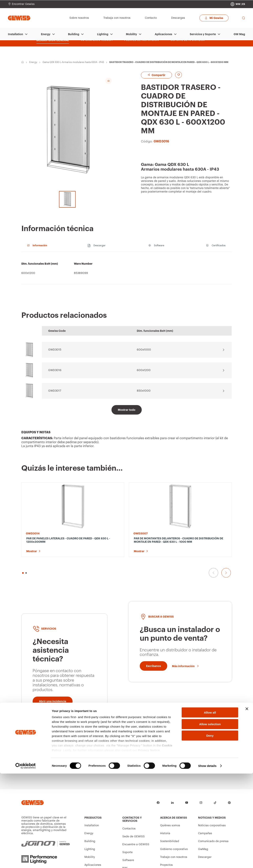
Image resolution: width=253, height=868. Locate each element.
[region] (126, 270)
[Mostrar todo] (127, 410)
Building (74, 34)
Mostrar (32, 551)
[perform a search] (244, 18)
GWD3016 (55, 370)
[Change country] (238, 4)
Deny (210, 830)
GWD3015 (55, 350)
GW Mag (239, 34)
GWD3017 (55, 391)
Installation (16, 34)
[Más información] (186, 645)
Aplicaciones (163, 34)
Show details (207, 860)
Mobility (131, 34)
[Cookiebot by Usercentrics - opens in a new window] (26, 860)
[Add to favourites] (182, 75)
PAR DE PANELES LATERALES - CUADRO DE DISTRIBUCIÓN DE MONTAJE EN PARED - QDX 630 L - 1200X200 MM (153, 542)
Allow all (210, 807)
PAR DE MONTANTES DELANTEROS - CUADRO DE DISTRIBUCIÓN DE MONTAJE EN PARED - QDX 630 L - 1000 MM (100, 542)
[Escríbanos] (153, 645)
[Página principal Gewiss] (19, 18)
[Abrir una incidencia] (53, 680)
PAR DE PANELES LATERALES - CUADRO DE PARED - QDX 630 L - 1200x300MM (45, 542)
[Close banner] (247, 803)
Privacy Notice (149, 845)
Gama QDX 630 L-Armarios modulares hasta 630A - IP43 (73, 62)
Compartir (160, 75)
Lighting (103, 34)
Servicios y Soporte (203, 34)
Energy (46, 34)
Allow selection (210, 819)
